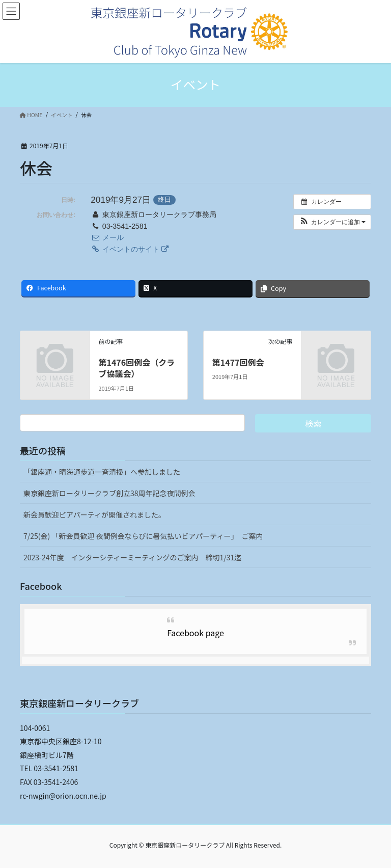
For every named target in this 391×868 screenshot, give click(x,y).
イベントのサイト (129, 249)
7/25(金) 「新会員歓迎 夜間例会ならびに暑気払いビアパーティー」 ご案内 (143, 536)
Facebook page (195, 633)
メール (107, 237)
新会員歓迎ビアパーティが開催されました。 (94, 514)
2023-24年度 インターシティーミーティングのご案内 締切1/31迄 (132, 557)
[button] (332, 222)
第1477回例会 (238, 362)
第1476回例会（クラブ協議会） (136, 368)
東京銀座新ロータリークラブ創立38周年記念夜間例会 (109, 493)
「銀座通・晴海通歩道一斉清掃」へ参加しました (102, 472)
